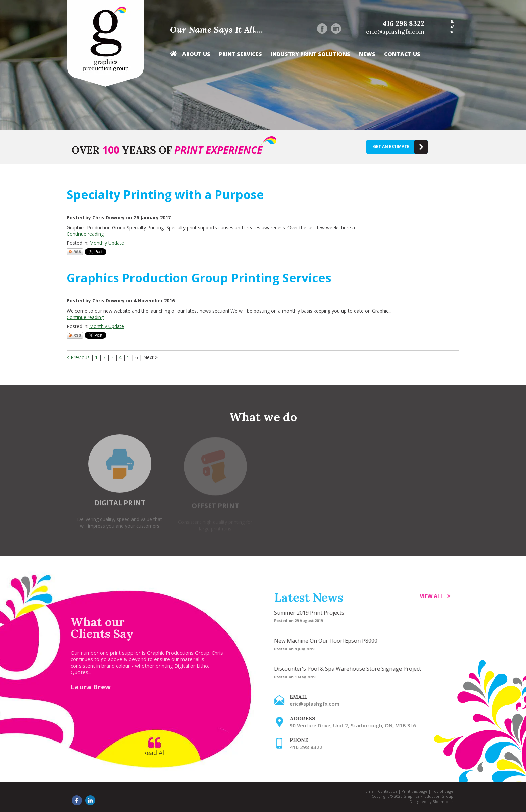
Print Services (241, 54)
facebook (322, 29)
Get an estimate (391, 147)
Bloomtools (439, 801)
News (367, 54)
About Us (196, 54)
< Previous (79, 357)
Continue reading (85, 234)
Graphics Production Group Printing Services (199, 278)
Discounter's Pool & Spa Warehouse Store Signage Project (351, 669)
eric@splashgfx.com (395, 31)
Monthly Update (107, 243)
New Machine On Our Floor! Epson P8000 (329, 641)
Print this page (411, 791)
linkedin (336, 29)
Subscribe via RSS (75, 252)
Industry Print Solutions (310, 54)
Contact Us (402, 54)
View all (435, 596)
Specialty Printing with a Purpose (165, 195)
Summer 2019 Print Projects (313, 613)
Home (173, 56)
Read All (151, 753)
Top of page (439, 791)
